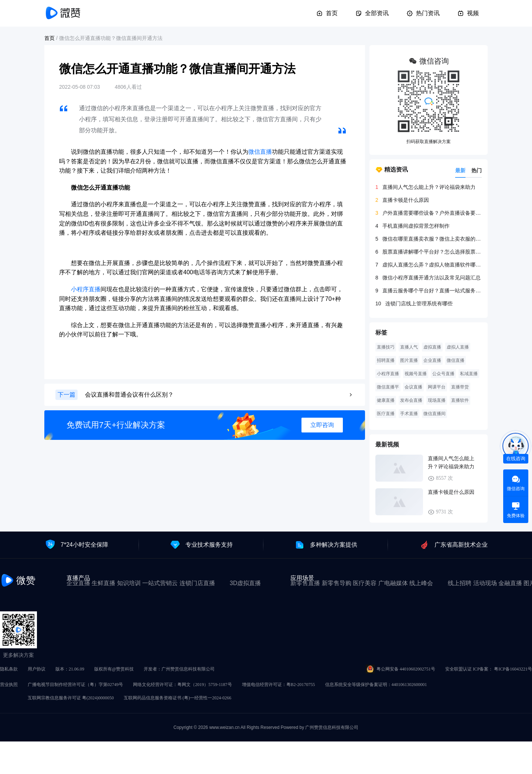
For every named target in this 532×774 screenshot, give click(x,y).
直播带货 (460, 387)
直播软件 (460, 400)
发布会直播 (411, 400)
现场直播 (437, 400)
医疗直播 (386, 414)
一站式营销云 (160, 583)
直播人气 (409, 347)
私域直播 (469, 374)
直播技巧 (386, 347)
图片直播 (409, 360)
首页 (327, 13)
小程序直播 (86, 289)
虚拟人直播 (458, 347)
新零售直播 (305, 583)
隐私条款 (9, 669)
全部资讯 (372, 13)
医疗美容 (365, 583)
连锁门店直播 (197, 583)
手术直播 (409, 414)
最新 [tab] (460, 170)
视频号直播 (416, 374)
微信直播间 (434, 414)
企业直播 (432, 360)
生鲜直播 (103, 583)
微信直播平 (388, 387)
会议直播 (413, 387)
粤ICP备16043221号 (513, 669)
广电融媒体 (393, 583)
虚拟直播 (432, 347)
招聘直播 (386, 360)
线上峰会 (421, 583)
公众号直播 (443, 374)
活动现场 (485, 583)
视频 (468, 13)
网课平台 (437, 387)
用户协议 (37, 669)
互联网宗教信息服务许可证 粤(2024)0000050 (71, 698)
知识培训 (129, 583)
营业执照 (9, 685)
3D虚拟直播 (245, 583)
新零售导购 (337, 583)
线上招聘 (460, 583)
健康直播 (386, 400)
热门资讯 (423, 13)
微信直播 (260, 152)
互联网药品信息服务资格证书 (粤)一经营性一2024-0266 (178, 698)
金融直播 (510, 583)
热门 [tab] (477, 170)
